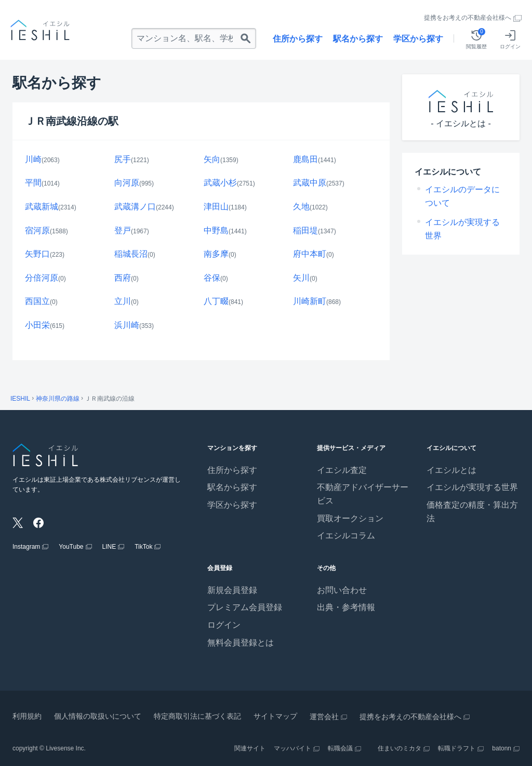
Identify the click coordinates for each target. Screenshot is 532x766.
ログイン (224, 625)
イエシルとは (451, 470)
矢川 (301, 278)
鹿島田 (305, 159)
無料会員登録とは (241, 643)
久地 (301, 207)
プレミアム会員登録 (245, 607)
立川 (123, 301)
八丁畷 (216, 301)
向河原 (127, 183)
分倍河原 (42, 278)
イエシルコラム (346, 536)
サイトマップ (275, 716)
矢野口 (37, 254)
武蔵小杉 (220, 183)
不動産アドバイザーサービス (363, 494)
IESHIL (20, 399)
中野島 (216, 230)
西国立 (37, 301)
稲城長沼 (131, 254)
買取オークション (350, 518)
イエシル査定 (342, 470)
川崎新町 (310, 301)
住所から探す (298, 39)
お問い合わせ (342, 590)
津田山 (216, 207)
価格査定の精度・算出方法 (472, 512)
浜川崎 (127, 325)
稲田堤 (305, 230)
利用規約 (27, 716)
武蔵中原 (310, 183)
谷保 (212, 278)
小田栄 (37, 325)
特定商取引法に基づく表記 (197, 716)
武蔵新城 (42, 207)
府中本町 (310, 254)
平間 (33, 183)
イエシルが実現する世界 (472, 487)
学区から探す (418, 39)
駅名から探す (358, 39)
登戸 (123, 230)
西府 (123, 278)
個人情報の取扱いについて (98, 716)
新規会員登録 (232, 590)
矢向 (212, 159)
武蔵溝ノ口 (135, 207)
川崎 (33, 159)
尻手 (123, 159)
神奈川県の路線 (58, 399)
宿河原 (37, 230)
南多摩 (216, 254)
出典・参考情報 (346, 607)
